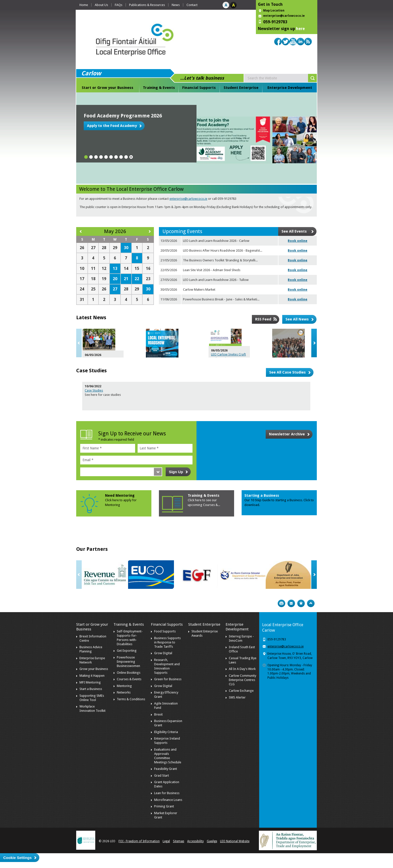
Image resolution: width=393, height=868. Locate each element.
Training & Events (159, 88)
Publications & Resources (147, 5)
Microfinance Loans (168, 800)
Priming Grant (164, 806)
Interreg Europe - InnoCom (241, 638)
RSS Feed (263, 319)
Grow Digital (163, 653)
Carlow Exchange (241, 691)
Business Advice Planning (91, 649)
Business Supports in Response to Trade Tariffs (167, 642)
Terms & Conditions (131, 699)
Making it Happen (92, 676)
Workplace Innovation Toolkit (92, 709)
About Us (101, 5)
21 (126, 279)
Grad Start (162, 775)
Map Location (274, 11)
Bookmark (301, 603)
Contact (192, 5)
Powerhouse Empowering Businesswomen (128, 662)
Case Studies (94, 390)
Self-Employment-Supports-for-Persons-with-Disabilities (130, 638)
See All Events (294, 231)
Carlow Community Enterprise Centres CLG (242, 680)
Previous (79, 343)
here (300, 29)
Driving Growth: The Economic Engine (133, 339)
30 (126, 248)
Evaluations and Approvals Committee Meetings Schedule (168, 756)
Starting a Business (262, 495)
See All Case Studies (287, 372)
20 (115, 279)
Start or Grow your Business (108, 88)
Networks (124, 692)
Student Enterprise (241, 88)
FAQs (119, 5)
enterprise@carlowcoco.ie (284, 16)
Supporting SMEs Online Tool (92, 698)
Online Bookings (129, 673)
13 (115, 269)
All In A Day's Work (242, 669)
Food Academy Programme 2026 (123, 116)
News (176, 5)
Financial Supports (199, 88)
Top (311, 603)
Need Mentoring (120, 495)
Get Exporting (127, 651)
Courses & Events (129, 679)
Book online (298, 241)
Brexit (158, 714)
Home (84, 5)
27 (115, 289)
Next (314, 343)
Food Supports (165, 631)
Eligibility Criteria (166, 732)
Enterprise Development (290, 88)
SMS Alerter (237, 697)
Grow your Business (94, 669)
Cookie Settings (17, 858)
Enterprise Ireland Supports (167, 741)
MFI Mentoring (90, 682)
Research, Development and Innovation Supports (167, 666)
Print (281, 603)
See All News (297, 319)
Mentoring (124, 686)
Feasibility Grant (166, 769)
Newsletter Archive (287, 434)
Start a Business (91, 689)
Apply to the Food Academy (112, 126)
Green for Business (168, 679)
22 (137, 279)
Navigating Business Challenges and (210, 339)
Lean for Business (167, 793)
